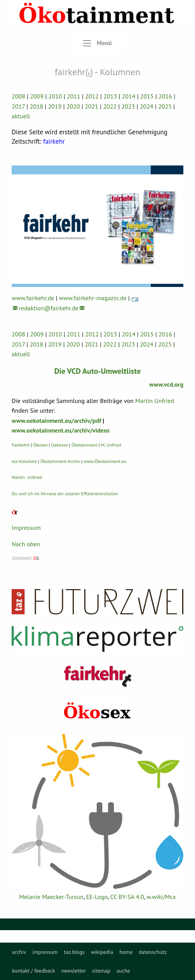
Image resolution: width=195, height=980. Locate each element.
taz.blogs (74, 952)
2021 (91, 106)
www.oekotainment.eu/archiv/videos (61, 430)
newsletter (74, 971)
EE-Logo (97, 897)
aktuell (21, 116)
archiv (19, 952)
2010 (55, 96)
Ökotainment (84, 445)
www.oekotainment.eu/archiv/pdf (56, 421)
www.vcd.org (166, 384)
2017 (18, 106)
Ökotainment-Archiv (60, 461)
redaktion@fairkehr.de (49, 308)
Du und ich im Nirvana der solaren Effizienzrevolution (65, 494)
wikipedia (102, 952)
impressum (45, 952)
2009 (37, 96)
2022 (110, 106)
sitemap (101, 971)
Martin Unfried (155, 401)
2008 (18, 96)
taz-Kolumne (24, 461)
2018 (36, 106)
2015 (147, 96)
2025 (165, 106)
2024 (147, 106)
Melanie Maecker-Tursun (51, 897)
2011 (74, 96)
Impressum (26, 528)
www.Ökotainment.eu (105, 461)
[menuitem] (19, 952)
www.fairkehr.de (33, 298)
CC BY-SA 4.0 (127, 897)
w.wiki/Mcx (161, 897)
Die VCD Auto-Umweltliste (98, 371)
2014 (129, 96)
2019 (55, 106)
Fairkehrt (21, 445)
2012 (92, 96)
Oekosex (60, 445)
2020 (73, 106)
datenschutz (153, 952)
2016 (165, 96)
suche (123, 971)
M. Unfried (111, 445)
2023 (128, 106)
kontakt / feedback (34, 971)
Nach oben (26, 544)
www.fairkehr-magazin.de (93, 298)
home (126, 952)
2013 (110, 96)
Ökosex (41, 445)
